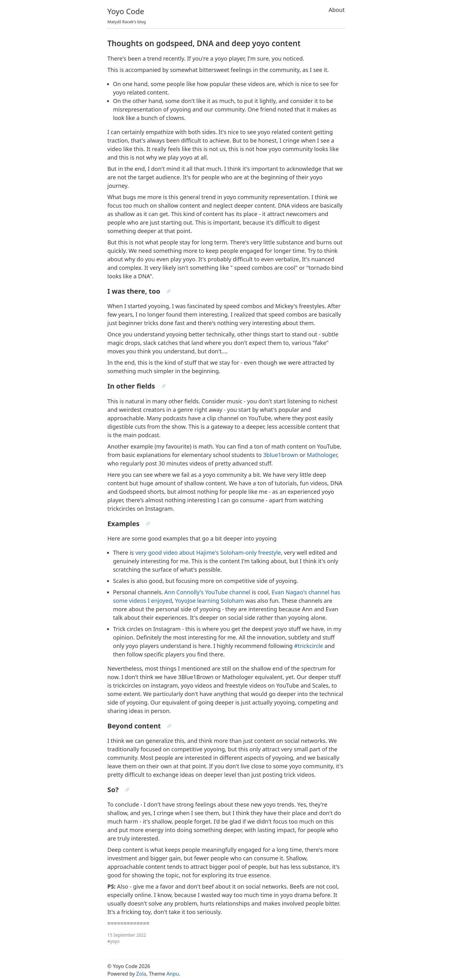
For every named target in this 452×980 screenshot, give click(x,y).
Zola (141, 974)
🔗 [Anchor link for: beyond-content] (169, 726)
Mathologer (322, 455)
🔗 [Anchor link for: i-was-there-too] (169, 291)
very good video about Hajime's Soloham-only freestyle (208, 553)
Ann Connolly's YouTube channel (207, 592)
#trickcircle (309, 646)
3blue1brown (281, 455)
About (337, 10)
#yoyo (113, 941)
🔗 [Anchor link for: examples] (148, 523)
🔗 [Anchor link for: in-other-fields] (164, 386)
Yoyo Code (126, 11)
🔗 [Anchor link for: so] (127, 789)
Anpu (173, 974)
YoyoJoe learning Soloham (210, 601)
